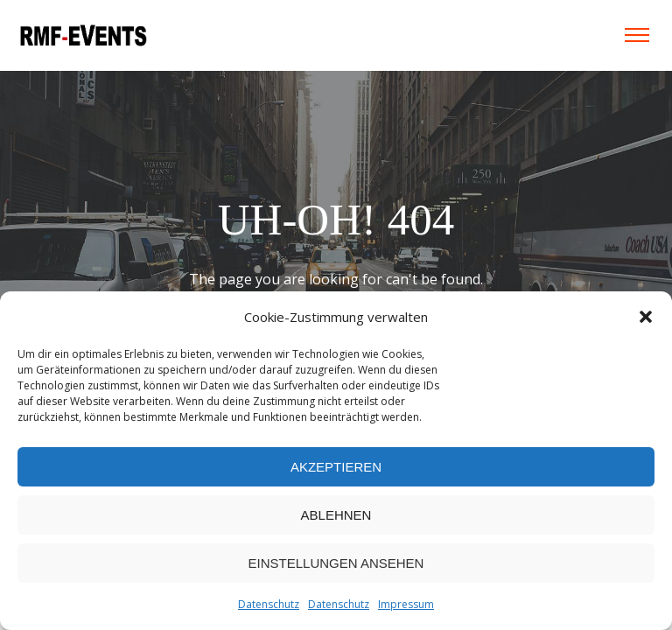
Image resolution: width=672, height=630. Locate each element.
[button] (646, 317)
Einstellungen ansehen (336, 563)
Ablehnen (336, 515)
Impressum (406, 604)
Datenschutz (269, 604)
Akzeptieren (336, 467)
